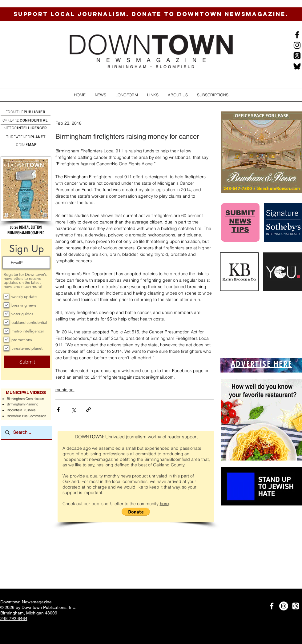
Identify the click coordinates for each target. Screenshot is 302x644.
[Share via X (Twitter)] (73, 410)
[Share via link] (89, 410)
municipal (65, 390)
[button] (101, 95)
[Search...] (26, 433)
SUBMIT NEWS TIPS (240, 221)
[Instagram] (297, 45)
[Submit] (27, 362)
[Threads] (297, 56)
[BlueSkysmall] (297, 66)
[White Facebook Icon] (272, 606)
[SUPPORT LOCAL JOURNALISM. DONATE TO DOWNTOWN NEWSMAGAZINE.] (151, 14)
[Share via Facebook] (58, 410)
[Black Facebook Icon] (297, 35)
